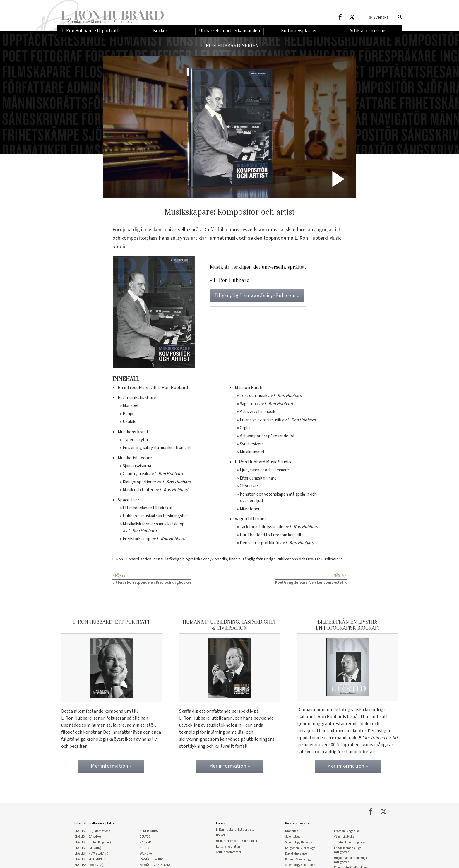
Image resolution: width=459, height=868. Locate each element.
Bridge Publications (281, 559)
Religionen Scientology (300, 848)
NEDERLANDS (149, 831)
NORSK (144, 848)
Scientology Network (299, 843)
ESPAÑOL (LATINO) (152, 860)
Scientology (293, 837)
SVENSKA (146, 854)
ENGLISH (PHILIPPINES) (90, 860)
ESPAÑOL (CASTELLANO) (156, 865)
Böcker (221, 835)
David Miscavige (296, 854)
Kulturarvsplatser (228, 847)
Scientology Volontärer (300, 865)
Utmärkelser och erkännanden (237, 841)
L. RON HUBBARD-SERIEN (230, 46)
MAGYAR (145, 843)
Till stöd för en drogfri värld (352, 843)
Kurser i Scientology (298, 860)
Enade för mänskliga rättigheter (348, 850)
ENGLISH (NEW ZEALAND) (92, 854)
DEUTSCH (146, 837)
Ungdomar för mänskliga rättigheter (351, 860)
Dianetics (292, 831)
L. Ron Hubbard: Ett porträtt (235, 830)
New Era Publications (324, 559)
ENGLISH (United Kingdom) (93, 843)
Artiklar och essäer (229, 852)
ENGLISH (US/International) (93, 831)
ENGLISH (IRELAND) (88, 848)
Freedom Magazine (347, 831)
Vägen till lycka (344, 837)
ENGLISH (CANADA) (88, 837)
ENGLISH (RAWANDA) (89, 865)
